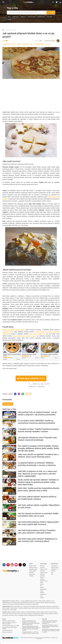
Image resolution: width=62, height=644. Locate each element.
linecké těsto (25, 44)
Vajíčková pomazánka (50, 603)
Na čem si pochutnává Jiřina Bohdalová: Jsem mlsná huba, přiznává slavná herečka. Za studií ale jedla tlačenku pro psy (31, 623)
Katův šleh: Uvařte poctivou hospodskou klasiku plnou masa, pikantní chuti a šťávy (39, 489)
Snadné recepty (14, 608)
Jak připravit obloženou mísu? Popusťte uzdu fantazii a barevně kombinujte (37, 439)
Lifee (52, 574)
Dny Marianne (29, 604)
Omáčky (9, 19)
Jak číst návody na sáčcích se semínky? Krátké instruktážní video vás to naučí (38, 515)
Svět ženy (31, 572)
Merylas (5, 359)
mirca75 (24, 358)
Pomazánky (12, 601)
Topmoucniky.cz (55, 567)
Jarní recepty (13, 610)
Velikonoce (23, 17)
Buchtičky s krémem (35, 612)
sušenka (19, 44)
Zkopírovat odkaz (30, 394)
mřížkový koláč (7, 44)
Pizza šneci (11, 615)
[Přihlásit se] (60, 2)
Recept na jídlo (33, 566)
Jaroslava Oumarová (50, 41)
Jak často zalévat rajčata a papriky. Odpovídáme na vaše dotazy (39, 506)
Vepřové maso (27, 606)
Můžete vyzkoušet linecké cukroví (14, 330)
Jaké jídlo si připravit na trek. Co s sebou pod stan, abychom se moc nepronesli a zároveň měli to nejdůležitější (37, 474)
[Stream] (20, 565)
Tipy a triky (12, 8)
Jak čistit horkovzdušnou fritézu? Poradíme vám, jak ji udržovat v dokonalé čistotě (37, 532)
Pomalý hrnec (43, 606)
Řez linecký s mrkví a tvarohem (49, 354)
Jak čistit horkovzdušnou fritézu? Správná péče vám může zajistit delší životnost (38, 523)
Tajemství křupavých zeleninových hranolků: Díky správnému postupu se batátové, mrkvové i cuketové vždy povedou (31, 628)
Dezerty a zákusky (46, 601)
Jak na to (14, 30)
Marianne (53, 571)
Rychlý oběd (40, 615)
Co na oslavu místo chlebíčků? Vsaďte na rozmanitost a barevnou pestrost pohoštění (36, 422)
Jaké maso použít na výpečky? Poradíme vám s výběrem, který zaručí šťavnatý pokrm (38, 456)
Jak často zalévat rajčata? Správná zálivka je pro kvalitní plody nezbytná (37, 498)
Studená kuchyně (32, 17)
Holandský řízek (36, 614)
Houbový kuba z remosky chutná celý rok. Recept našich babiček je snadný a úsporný (51, 631)
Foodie (42, 591)
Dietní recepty (35, 608)
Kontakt (42, 598)
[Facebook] (4, 565)
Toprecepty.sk (54, 566)
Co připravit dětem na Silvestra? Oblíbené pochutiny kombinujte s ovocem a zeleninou (37, 464)
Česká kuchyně (42, 608)
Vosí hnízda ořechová (7, 630)
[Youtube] (16, 565)
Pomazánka (50, 17)
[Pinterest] (8, 565)
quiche (14, 44)
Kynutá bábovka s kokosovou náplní (11, 626)
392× (5, 41)
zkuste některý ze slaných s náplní (24, 336)
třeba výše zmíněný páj (37, 334)
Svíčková (4, 604)
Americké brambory (16, 603)
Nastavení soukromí (42, 567)
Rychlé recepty (6, 608)
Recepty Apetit (33, 571)
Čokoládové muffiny (15, 612)
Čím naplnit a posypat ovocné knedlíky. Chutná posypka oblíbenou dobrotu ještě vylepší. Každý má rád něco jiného (38, 448)
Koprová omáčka (28, 614)
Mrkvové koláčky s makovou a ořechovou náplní (9, 623)
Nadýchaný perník (33, 615)
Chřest (9, 17)
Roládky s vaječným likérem (9, 621)
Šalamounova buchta (7, 632)
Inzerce (42, 584)
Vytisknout (27, 394)
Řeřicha (31, 603)
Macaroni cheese (53, 612)
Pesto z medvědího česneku (21, 615)
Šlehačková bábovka (20, 604)
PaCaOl (43, 358)
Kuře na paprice (49, 614)
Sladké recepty (28, 608)
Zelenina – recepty (20, 601)
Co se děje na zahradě (39, 603)
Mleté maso (20, 606)
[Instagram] (12, 565)
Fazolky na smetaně (25, 612)
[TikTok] (24, 565)
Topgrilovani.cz (55, 569)
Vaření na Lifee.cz (33, 567)
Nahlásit (42, 593)
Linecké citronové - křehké (29, 354)
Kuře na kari (20, 614)
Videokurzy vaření (33, 569)
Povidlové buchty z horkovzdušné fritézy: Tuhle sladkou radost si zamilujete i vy (50, 622)
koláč (31, 44)
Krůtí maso (14, 606)
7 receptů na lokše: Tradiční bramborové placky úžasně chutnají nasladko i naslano (38, 430)
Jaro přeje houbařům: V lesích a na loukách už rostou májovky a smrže (30, 633)
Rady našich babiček (39, 44)
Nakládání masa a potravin (31, 601)
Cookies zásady (44, 572)
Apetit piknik (35, 604)
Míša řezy (43, 614)
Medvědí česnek (41, 17)
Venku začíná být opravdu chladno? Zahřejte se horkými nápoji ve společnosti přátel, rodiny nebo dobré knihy (38, 482)
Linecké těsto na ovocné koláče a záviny (12, 355)
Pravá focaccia (11, 604)
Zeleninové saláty (51, 608)
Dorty (8, 610)
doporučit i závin (8, 332)
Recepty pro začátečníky (52, 606)
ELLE (52, 572)
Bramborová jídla (35, 606)
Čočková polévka (13, 614)
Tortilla (40, 601)
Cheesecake (5, 614)
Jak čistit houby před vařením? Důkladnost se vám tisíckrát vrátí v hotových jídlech (37, 540)
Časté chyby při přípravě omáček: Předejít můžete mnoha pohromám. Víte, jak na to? (50, 626)
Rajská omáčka (44, 612)
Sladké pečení (16, 17)
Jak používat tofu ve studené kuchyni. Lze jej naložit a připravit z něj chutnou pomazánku (37, 413)
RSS (41, 586)
